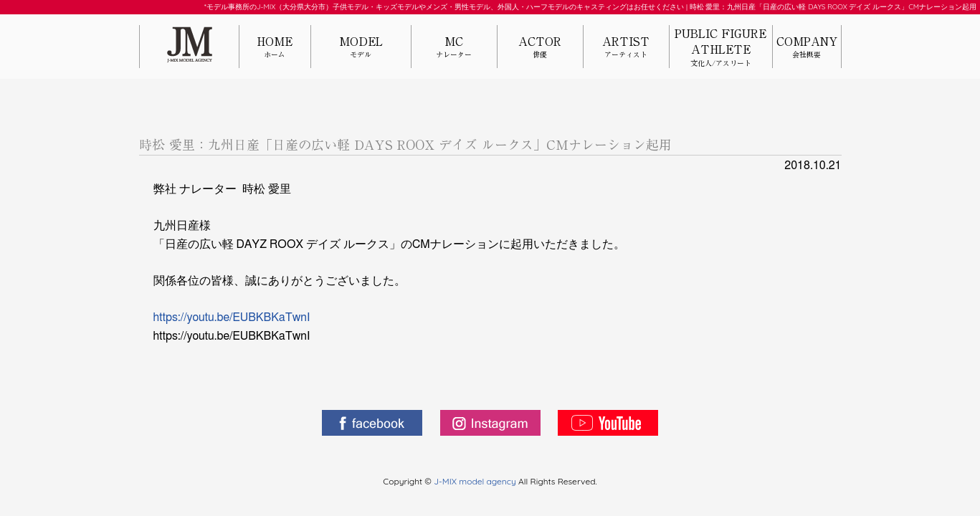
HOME (275, 48)
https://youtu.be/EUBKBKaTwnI (232, 317)
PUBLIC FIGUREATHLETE (721, 48)
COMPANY (807, 48)
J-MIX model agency (476, 481)
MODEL (361, 48)
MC (454, 48)
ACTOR (540, 48)
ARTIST (626, 48)
